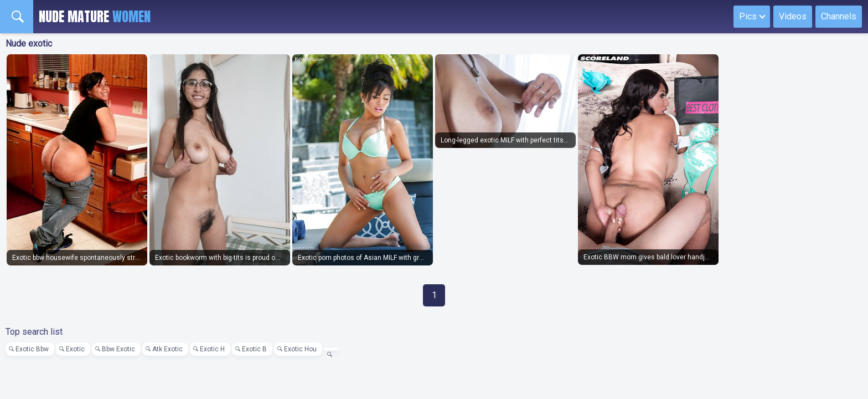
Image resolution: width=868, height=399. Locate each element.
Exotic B (254, 349)
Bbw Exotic (118, 349)
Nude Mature (95, 17)
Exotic (75, 349)
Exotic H (212, 349)
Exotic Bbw (32, 349)
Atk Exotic (167, 349)
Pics (748, 16)
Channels (839, 16)
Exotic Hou (300, 349)
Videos (793, 16)
